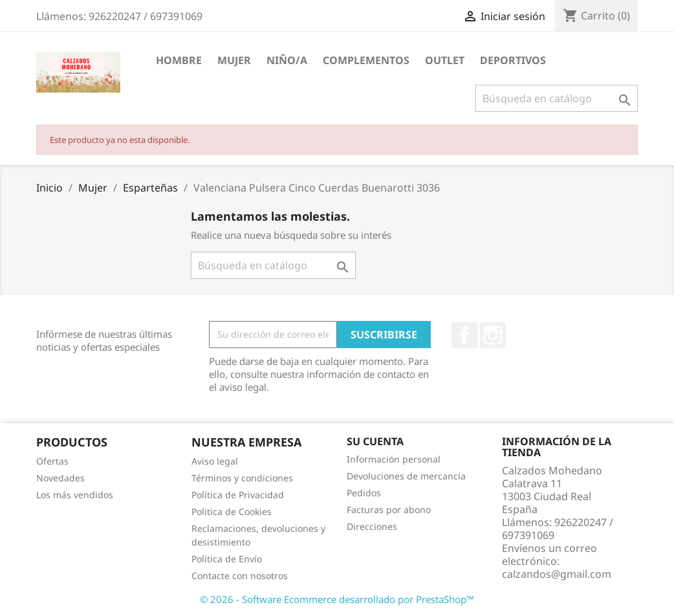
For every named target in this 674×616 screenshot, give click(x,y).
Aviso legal (215, 461)
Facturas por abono (389, 510)
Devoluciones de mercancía (406, 476)
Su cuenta (375, 441)
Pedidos (364, 493)
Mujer (234, 60)
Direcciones (372, 526)
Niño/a (287, 60)
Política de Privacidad (238, 495)
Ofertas (52, 461)
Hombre (179, 60)
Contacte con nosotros (240, 576)
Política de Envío (227, 559)
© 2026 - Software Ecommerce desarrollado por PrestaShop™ (337, 599)
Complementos (366, 60)
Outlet (445, 60)
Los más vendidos (75, 495)
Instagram (493, 335)
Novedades (60, 478)
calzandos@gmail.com (557, 574)
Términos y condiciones (242, 478)
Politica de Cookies (232, 511)
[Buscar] (557, 98)
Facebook (464, 335)
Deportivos (513, 60)
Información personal (394, 459)
